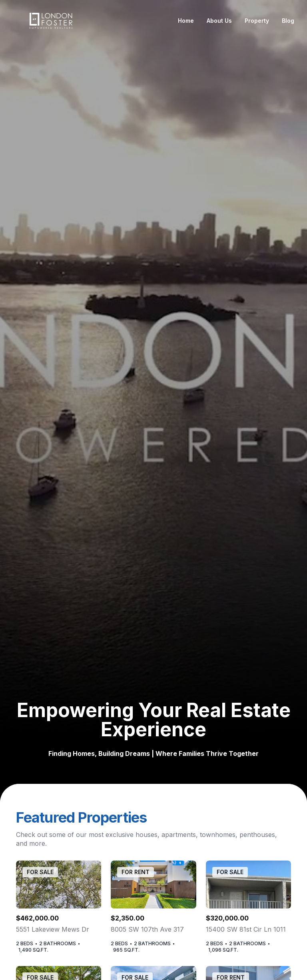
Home (186, 21)
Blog (288, 21)
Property (257, 21)
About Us (219, 21)
